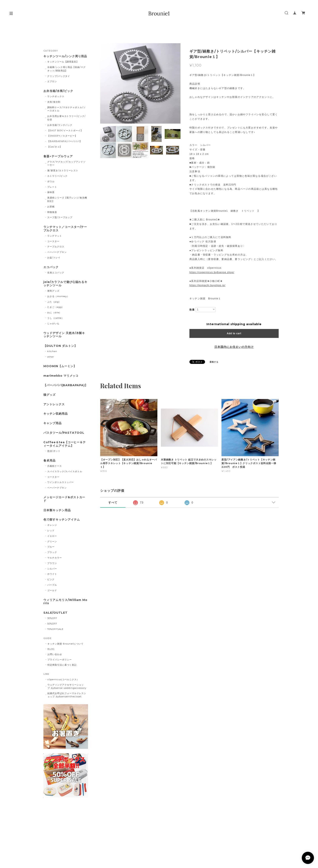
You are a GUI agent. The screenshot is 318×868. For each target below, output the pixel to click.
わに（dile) (54, 313)
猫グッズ (49, 395)
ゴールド (52, 590)
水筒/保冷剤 (54, 102)
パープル (52, 585)
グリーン (52, 541)
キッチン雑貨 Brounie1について (66, 644)
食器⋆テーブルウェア (58, 156)
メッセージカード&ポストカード (64, 499)
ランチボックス (56, 96)
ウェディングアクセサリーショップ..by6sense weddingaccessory (67, 686)
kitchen (52, 351)
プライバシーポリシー (60, 660)
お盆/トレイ (54, 258)
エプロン (52, 81)
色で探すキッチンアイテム (62, 520)
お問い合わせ (55, 654)
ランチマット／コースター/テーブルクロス (65, 229)
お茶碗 (51, 207)
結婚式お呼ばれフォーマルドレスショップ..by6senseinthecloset (67, 695)
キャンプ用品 (53, 423)
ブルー (51, 547)
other (51, 357)
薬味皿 (51, 192)
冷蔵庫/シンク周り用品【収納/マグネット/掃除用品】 (66, 69)
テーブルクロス (56, 247)
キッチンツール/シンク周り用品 (65, 56)
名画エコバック (56, 273)
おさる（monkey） (58, 296)
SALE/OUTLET (55, 613)
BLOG (51, 649)
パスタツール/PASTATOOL (64, 433)
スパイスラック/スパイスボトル (65, 471)
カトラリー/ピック (57, 176)
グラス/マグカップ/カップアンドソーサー (66, 163)
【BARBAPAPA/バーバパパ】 (65, 141)
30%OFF (52, 618)
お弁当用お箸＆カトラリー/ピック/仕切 (66, 118)
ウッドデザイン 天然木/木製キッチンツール (64, 335)
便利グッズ (53, 291)
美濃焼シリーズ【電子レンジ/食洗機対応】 (67, 199)
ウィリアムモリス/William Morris (65, 602)
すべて (113, 502)
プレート (52, 187)
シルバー (52, 569)
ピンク (51, 579)
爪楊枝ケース (55, 466)
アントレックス (54, 404)
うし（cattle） (56, 318)
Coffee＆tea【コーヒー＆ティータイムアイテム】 (65, 444)
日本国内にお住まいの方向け (234, 347)
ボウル (51, 181)
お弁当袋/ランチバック (60, 125)
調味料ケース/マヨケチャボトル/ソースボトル (66, 109)
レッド (51, 531)
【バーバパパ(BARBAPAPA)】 (66, 385)
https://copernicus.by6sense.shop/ (212, 272)
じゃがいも (53, 323)
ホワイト (52, 574)
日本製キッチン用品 (57, 510)
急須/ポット (54, 451)
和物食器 (52, 212)
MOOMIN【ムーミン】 (60, 366)
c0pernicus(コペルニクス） (63, 679)
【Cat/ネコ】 (55, 147)
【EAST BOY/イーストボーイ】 (65, 130)
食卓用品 (49, 461)
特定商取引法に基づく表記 (62, 665)
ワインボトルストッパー (61, 482)
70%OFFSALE (55, 629)
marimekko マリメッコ (61, 376)
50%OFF (52, 624)
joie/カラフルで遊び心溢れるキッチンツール (65, 284)
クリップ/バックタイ (59, 76)
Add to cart (234, 333)
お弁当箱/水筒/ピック (58, 91)
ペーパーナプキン (57, 252)
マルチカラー (55, 558)
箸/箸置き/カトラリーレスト (63, 170)
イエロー (52, 536)
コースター (53, 241)
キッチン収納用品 (56, 414)
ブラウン (52, 563)
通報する (214, 362)
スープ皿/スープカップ (60, 217)
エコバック (51, 267)
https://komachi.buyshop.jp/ (207, 285)
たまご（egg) (55, 307)
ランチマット (55, 236)
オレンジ (52, 525)
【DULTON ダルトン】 (60, 346)
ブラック (52, 552)
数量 (192, 310)
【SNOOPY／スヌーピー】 (62, 136)
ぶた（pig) (53, 302)
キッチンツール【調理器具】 (63, 62)
